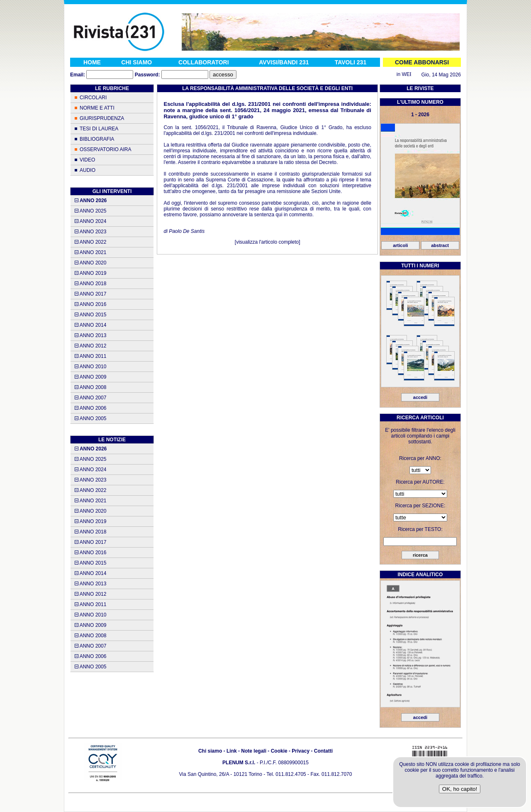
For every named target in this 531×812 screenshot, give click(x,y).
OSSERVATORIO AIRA (105, 149)
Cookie (279, 751)
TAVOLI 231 (351, 62)
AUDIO (88, 170)
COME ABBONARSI (422, 62)
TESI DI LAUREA (99, 129)
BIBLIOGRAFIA (97, 139)
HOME (92, 62)
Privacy (301, 751)
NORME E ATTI (97, 108)
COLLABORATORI (204, 62)
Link (232, 751)
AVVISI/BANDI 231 (284, 62)
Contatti (323, 751)
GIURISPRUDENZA (102, 118)
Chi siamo (210, 751)
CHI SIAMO (136, 62)
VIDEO (87, 160)
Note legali (254, 751)
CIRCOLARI (93, 98)
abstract (440, 245)
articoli (400, 245)
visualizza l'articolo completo (267, 242)
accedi (420, 397)
